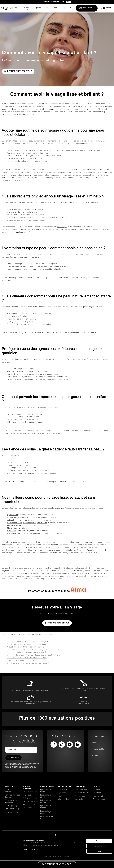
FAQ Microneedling (30, 798)
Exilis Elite (42, 523)
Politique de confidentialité (98, 746)
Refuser (99, 864)
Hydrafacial (12, 515)
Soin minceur (81, 796)
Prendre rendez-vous (18, 72)
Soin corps (81, 787)
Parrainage (97, 793)
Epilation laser (47, 787)
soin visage (62, 227)
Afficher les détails (29, 862)
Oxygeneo (12, 518)
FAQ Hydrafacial (29, 802)
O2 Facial (12, 531)
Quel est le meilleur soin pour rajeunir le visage (27, 642)
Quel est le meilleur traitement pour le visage (26, 652)
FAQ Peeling (28, 795)
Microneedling (14, 528)
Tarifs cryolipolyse (12, 806)
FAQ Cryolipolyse (30, 805)
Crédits (95, 756)
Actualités (97, 790)
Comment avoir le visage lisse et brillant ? (60, 90)
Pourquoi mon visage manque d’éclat (23, 661)
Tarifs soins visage (12, 809)
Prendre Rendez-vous (57, 623)
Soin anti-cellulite (82, 793)
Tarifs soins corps (12, 812)
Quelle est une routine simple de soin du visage (27, 663)
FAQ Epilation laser (30, 792)
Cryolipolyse (63, 790)
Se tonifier (79, 799)
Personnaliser (99, 858)
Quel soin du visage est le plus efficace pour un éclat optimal (33, 655)
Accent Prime (29, 523)
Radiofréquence (15, 523)
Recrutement (98, 796)
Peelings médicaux (16, 526)
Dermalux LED (14, 534)
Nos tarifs (10, 787)
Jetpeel (11, 520)
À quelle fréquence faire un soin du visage (25, 647)
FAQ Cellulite (28, 808)
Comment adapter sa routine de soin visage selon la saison (32, 650)
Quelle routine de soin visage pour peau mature (27, 644)
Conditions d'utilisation (23, 768)
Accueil (46, 90)
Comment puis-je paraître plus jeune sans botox (27, 658)
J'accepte (99, 853)
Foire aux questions (28, 788)
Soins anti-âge (81, 790)
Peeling (61, 796)
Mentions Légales (99, 737)
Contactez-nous (99, 799)
